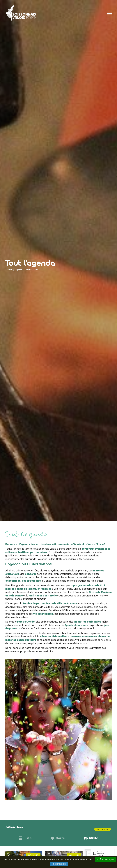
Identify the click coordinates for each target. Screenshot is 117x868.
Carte (60, 838)
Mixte (94, 838)
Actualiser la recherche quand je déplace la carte (102, 855)
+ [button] (89, 854)
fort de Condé (26, 622)
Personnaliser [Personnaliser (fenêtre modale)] (59, 864)
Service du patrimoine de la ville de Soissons (50, 604)
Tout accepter (105, 859)
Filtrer (104, 829)
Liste (28, 838)
